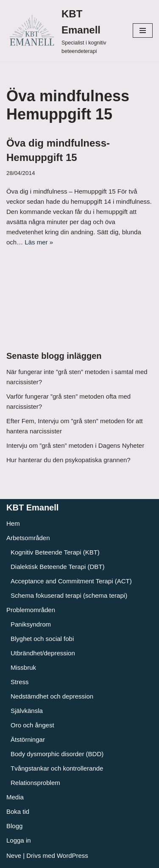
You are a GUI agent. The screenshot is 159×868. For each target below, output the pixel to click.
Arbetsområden (28, 538)
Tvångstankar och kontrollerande (57, 768)
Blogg (14, 826)
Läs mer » (39, 242)
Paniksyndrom (31, 624)
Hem (13, 523)
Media (15, 797)
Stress (20, 682)
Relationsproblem (35, 783)
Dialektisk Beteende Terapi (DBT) (57, 567)
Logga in (19, 840)
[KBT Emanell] (63, 31)
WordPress (73, 856)
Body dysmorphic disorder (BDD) (57, 754)
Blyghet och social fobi (42, 639)
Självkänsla (27, 711)
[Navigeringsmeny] (143, 31)
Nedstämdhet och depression (52, 696)
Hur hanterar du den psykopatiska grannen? (68, 460)
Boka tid (18, 811)
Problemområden (31, 610)
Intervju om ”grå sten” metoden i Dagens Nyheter (75, 445)
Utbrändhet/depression (43, 653)
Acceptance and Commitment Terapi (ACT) (71, 581)
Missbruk (23, 667)
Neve (14, 856)
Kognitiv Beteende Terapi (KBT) (55, 552)
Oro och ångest (32, 725)
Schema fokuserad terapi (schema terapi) (69, 595)
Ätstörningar (28, 739)
